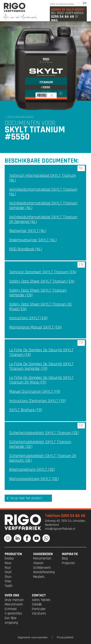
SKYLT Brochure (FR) (26, 410)
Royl (8, 568)
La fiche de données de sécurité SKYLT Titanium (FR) (41, 352)
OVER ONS (12, 595)
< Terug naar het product (20, 117)
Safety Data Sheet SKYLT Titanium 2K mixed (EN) (40, 307)
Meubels (39, 577)
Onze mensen (14, 600)
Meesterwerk (14, 604)
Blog (65, 558)
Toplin (9, 586)
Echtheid (11, 609)
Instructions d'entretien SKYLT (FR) (37, 401)
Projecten (68, 563)
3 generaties (13, 613)
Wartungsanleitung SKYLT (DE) (34, 479)
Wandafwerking (44, 572)
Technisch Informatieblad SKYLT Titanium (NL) (43, 178)
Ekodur (9, 558)
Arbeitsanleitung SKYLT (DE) (32, 470)
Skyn (8, 577)
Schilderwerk (42, 568)
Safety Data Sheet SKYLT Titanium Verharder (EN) (38, 293)
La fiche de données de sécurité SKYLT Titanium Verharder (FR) (41, 366)
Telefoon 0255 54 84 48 (65, 516)
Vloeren (38, 563)
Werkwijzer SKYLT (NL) (28, 231)
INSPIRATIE (70, 554)
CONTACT (39, 595)
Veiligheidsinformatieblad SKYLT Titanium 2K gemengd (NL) (43, 219)
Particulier (39, 609)
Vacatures (39, 613)
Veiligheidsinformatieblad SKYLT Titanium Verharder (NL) (43, 206)
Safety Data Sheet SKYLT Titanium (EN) (42, 281)
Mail (55, 20)
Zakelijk (37, 604)
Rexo (8, 563)
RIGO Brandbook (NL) (26, 249)
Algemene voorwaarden (33, 637)
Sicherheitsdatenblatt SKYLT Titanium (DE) (44, 433)
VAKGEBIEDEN (43, 554)
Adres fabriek (41, 600)
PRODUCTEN (13, 554)
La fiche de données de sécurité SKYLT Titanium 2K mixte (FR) (41, 380)
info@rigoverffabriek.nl (60, 529)
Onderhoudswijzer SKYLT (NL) (33, 240)
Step (8, 581)
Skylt (8, 572)
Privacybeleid (65, 637)
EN (85, 3)
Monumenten (42, 558)
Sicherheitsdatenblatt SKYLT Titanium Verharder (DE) (40, 444)
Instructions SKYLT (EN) (28, 318)
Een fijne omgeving (11, 620)
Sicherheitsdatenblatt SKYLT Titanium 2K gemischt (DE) (43, 458)
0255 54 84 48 (62, 17)
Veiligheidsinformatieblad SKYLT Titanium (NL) (43, 192)
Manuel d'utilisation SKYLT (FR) (35, 392)
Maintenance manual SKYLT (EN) (35, 327)
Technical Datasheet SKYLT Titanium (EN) (43, 272)
